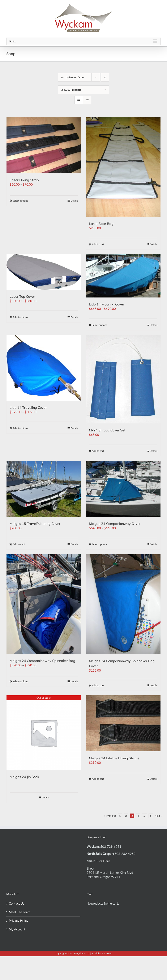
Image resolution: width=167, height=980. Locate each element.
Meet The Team (20, 912)
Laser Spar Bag (101, 224)
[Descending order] (105, 77)
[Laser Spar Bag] (123, 167)
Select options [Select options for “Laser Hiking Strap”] (20, 201)
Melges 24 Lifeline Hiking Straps (114, 758)
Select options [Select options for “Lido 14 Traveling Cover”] (20, 428)
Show (71, 90)
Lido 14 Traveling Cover (28, 407)
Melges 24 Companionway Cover (115, 524)
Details (74, 201)
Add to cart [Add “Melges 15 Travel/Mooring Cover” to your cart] (19, 544)
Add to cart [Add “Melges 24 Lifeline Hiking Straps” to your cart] (98, 779)
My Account (17, 929)
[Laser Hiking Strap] (44, 145)
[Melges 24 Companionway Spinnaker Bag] (44, 604)
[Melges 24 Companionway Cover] (123, 489)
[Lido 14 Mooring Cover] (123, 276)
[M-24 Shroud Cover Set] (123, 379)
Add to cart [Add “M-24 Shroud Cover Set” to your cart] (98, 451)
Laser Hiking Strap (24, 180)
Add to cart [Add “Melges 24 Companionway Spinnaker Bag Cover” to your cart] (98, 685)
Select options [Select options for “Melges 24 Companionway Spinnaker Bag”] (20, 681)
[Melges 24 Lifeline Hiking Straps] (123, 723)
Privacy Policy (19, 921)
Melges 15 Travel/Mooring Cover (35, 524)
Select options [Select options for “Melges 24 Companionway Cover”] (100, 544)
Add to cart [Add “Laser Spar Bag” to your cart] (98, 244)
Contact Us (17, 903)
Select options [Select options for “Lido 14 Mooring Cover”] (100, 325)
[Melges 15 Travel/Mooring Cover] (44, 489)
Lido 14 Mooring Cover (107, 304)
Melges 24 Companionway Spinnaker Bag (42, 661)
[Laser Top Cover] (44, 272)
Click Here (103, 861)
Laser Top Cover (22, 296)
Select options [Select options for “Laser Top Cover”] (20, 317)
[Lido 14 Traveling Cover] (44, 368)
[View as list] (87, 100)
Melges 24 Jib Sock (24, 777)
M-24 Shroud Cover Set (107, 430)
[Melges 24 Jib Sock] (44, 733)
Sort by (73, 77)
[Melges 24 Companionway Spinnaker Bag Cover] (123, 604)
